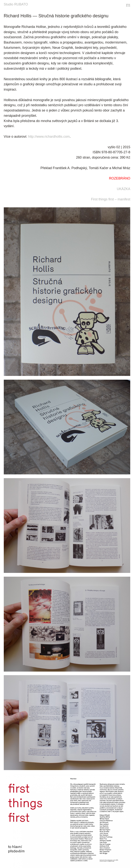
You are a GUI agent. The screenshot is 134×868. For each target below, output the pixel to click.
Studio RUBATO (16, 4)
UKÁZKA (124, 189)
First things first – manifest (111, 199)
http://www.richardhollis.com (49, 137)
